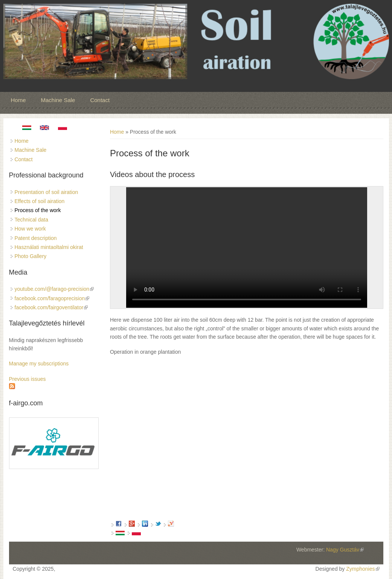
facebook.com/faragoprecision (52, 298)
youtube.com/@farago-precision (54, 289)
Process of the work (38, 210)
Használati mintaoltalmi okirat (49, 247)
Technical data (32, 220)
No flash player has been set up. (247, 247)
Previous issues (27, 379)
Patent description (36, 238)
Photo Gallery (31, 256)
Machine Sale (58, 100)
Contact (100, 100)
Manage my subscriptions (39, 364)
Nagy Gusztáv (345, 550)
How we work (30, 229)
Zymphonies (363, 569)
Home (18, 100)
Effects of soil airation (40, 201)
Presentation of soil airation (47, 192)
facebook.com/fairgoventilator (51, 307)
